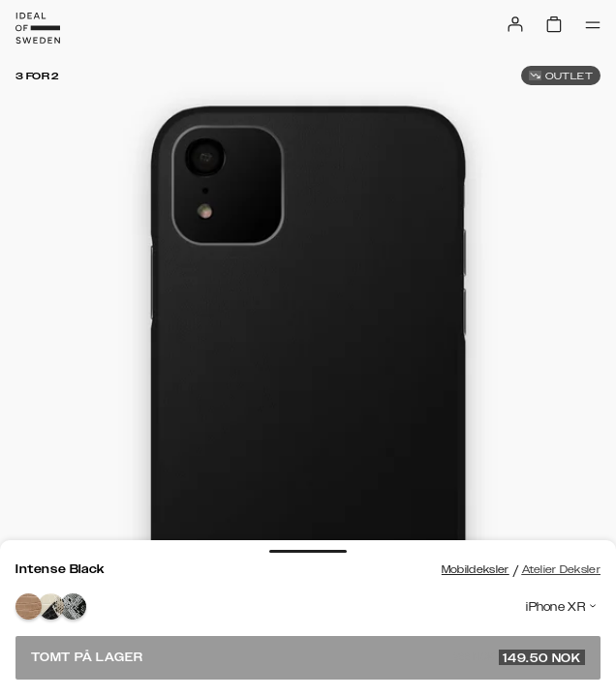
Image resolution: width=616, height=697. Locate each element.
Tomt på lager (308, 657)
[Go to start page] (38, 28)
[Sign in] (515, 24)
